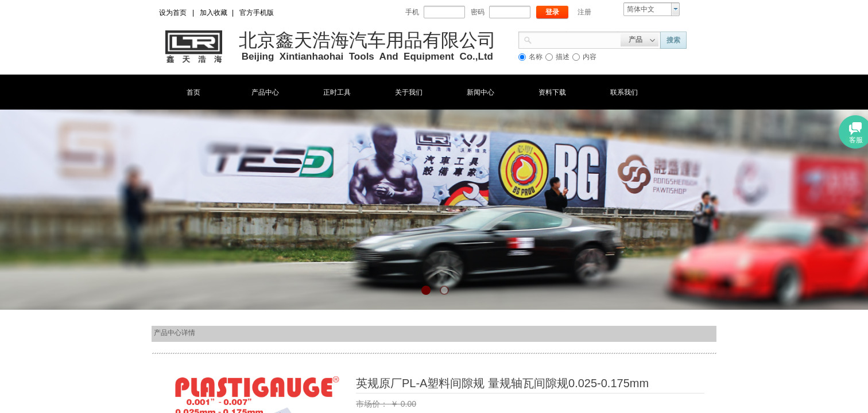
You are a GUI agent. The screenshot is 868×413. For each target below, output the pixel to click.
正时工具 (337, 92)
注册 (584, 12)
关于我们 (409, 92)
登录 (552, 12)
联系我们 (624, 92)
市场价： (373, 404)
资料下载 (552, 92)
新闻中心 (480, 92)
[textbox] (576, 39)
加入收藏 (214, 13)
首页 (193, 92)
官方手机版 (257, 13)
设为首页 (173, 13)
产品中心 (265, 92)
